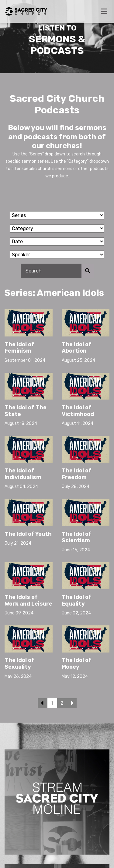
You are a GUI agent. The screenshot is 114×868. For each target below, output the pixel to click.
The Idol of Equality (77, 600)
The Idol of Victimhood (78, 411)
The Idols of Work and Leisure (28, 600)
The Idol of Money (77, 663)
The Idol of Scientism (77, 537)
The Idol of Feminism (19, 348)
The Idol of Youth (28, 534)
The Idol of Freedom (77, 474)
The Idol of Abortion (77, 348)
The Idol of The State (26, 411)
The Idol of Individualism (23, 474)
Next (72, 703)
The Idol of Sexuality (19, 663)
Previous (43, 703)
